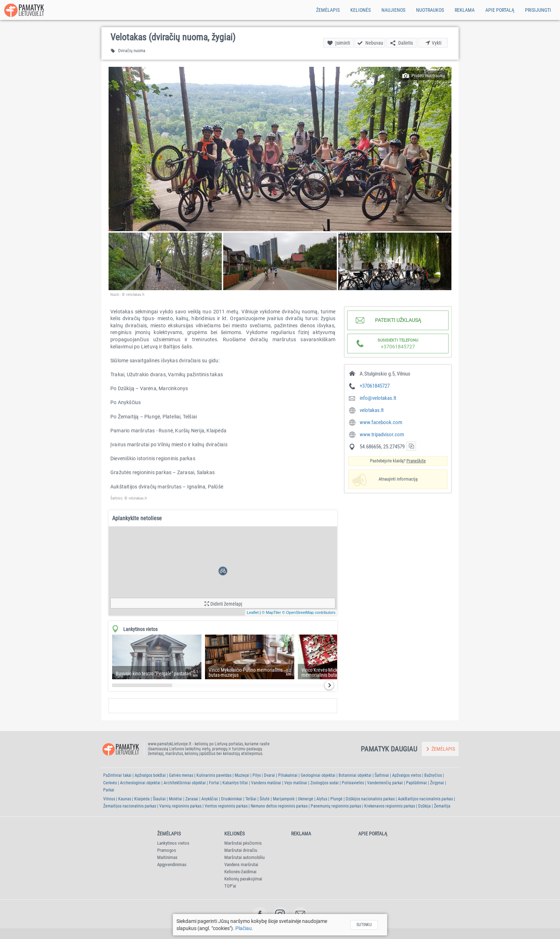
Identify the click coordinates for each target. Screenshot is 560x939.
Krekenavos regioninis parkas (390, 806)
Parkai (109, 790)
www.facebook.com (381, 422)
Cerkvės (110, 783)
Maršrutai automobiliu (244, 857)
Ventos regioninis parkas (226, 806)
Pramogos (167, 850)
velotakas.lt (372, 410)
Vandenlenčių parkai (385, 783)
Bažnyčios (433, 775)
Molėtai (176, 799)
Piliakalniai (288, 775)
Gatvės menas (181, 775)
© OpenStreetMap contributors (309, 612)
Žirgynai (437, 783)
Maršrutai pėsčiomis (243, 843)
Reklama (465, 10)
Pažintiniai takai (117, 775)
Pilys (257, 775)
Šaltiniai (382, 775)
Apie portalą (500, 10)
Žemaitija (442, 806)
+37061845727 (375, 386)
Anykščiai (210, 799)
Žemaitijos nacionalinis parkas (130, 806)
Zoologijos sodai (324, 783)
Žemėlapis (328, 10)
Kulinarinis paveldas (214, 775)
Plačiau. (244, 928)
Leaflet (253, 612)
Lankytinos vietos (173, 843)
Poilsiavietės (353, 783)
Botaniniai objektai (355, 775)
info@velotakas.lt (378, 398)
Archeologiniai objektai (140, 783)
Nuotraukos (430, 10)
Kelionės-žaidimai (240, 872)
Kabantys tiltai (235, 783)
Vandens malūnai (266, 783)
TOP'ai (230, 886)
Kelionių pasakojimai (243, 879)
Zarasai (192, 799)
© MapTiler (271, 612)
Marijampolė (284, 799)
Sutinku (364, 925)
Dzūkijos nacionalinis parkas (370, 799)
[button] (280, 149)
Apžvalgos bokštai (150, 775)
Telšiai (251, 799)
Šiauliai (159, 799)
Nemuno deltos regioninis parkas (279, 806)
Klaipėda (142, 799)
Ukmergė (306, 799)
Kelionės (361, 10)
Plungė (336, 799)
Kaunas (125, 799)
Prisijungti (538, 10)
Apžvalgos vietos (407, 775)
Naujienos (393, 10)
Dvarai (269, 775)
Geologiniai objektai (318, 775)
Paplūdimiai (416, 783)
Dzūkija (424, 806)
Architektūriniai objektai (185, 783)
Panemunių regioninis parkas (336, 806)
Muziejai (242, 775)
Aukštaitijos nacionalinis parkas (425, 799)
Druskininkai (232, 799)
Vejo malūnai (296, 783)
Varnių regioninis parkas (180, 806)
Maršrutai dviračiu (241, 850)
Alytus (322, 799)
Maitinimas (167, 857)
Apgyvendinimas (172, 865)
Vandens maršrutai (241, 865)
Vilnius (109, 799)
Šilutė (265, 799)
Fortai (214, 783)
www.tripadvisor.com (382, 434)
